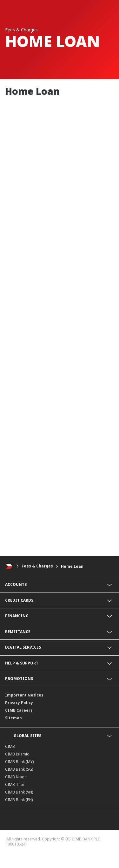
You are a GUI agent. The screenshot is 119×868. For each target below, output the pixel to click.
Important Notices (24, 695)
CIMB (10, 746)
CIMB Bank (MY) (19, 762)
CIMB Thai (14, 784)
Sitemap (13, 718)
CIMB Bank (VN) (19, 792)
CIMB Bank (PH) (19, 800)
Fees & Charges (37, 566)
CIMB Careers (19, 710)
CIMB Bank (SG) (19, 769)
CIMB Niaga (16, 777)
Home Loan (72, 566)
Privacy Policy (19, 703)
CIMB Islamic (17, 754)
